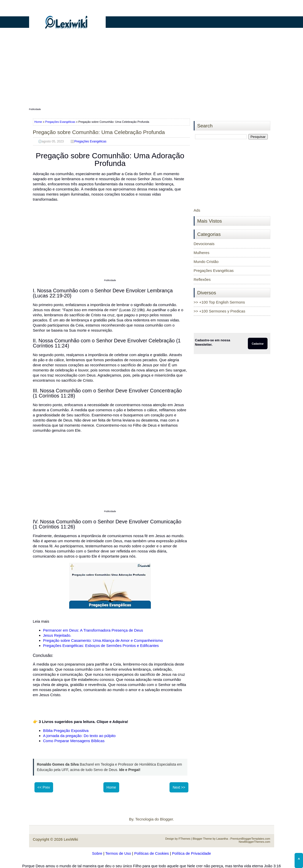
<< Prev (44, 787)
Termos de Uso (118, 853)
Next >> (179, 787)
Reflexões (202, 279)
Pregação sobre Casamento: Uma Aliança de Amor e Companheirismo (103, 640)
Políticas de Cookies (152, 853)
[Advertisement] (152, 71)
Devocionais (204, 244)
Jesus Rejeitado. (57, 635)
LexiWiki (71, 839)
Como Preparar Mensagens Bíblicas (74, 741)
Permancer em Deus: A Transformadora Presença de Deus (93, 630)
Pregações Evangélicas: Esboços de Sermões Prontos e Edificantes (102, 646)
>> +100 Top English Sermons (219, 302)
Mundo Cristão (206, 262)
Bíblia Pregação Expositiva (66, 731)
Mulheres (202, 253)
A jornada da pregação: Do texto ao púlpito (79, 736)
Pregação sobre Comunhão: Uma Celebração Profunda (99, 132)
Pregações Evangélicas (60, 122)
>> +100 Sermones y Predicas (220, 311)
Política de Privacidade (192, 853)
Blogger (167, 819)
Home (39, 122)
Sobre (97, 853)
